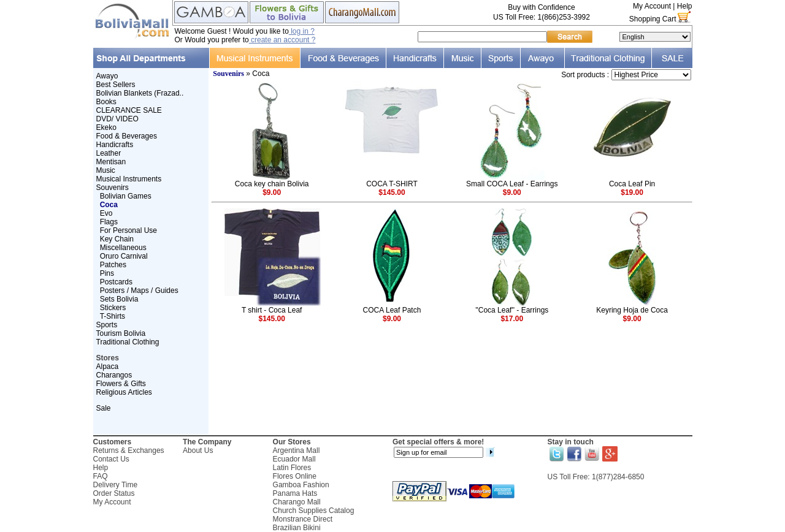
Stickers (113, 308)
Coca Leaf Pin (632, 184)
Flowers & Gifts (121, 384)
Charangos (114, 375)
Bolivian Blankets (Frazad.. (140, 93)
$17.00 (512, 319)
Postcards (116, 282)
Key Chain (117, 239)
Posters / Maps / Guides (139, 291)
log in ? (302, 31)
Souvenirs (113, 188)
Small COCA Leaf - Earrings (512, 184)
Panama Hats (295, 493)
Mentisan (111, 162)
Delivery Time (116, 485)
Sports (107, 325)
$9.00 (272, 192)
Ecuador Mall (294, 459)
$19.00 (632, 192)
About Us (198, 450)
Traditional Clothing (128, 342)
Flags (109, 222)
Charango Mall (297, 502)
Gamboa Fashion (301, 485)
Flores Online (295, 476)
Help (685, 6)
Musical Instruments (129, 179)
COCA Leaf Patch (392, 310)
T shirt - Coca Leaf (272, 310)
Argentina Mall (297, 450)
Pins (107, 273)
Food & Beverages (127, 136)
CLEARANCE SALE (129, 110)
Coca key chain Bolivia (272, 184)
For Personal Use (128, 230)
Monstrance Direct (303, 519)
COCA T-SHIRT (392, 184)
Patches (113, 265)
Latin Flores (292, 468)
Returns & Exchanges (129, 450)
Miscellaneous (123, 248)
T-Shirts (113, 316)
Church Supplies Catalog (314, 511)
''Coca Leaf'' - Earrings (512, 310)
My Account (652, 6)
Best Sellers (116, 85)
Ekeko (106, 127)
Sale (104, 408)
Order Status (114, 493)
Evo (106, 213)
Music (106, 170)
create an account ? (282, 40)
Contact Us (111, 459)
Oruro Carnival (124, 256)
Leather (109, 153)
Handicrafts (115, 145)
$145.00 (392, 192)
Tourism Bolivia (121, 333)
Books (106, 102)
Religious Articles (124, 392)
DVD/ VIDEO (117, 119)
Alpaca (108, 367)
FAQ (101, 476)
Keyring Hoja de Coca (632, 310)
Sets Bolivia (119, 299)
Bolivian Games (126, 196)
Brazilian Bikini (297, 528)
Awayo (107, 76)
